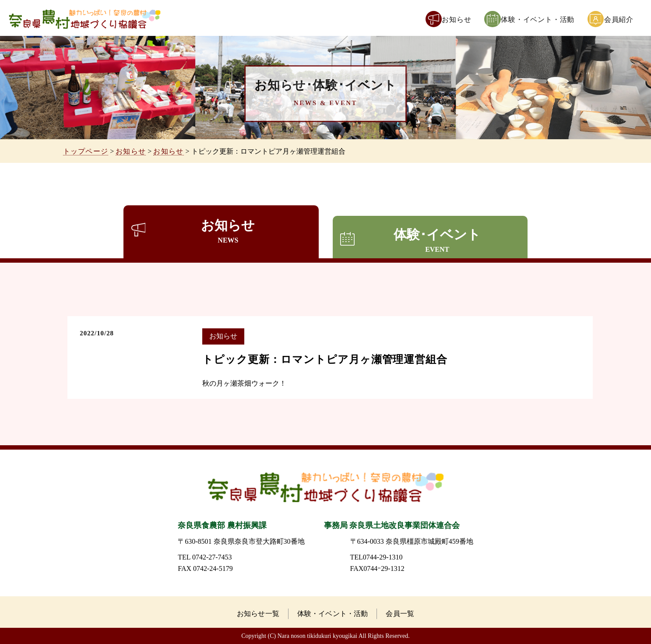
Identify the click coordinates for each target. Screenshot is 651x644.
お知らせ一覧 (258, 614)
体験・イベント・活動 (333, 614)
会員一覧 (400, 614)
